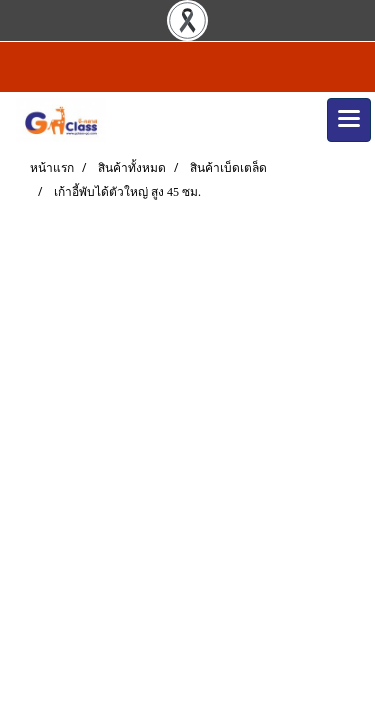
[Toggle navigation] (349, 120)
